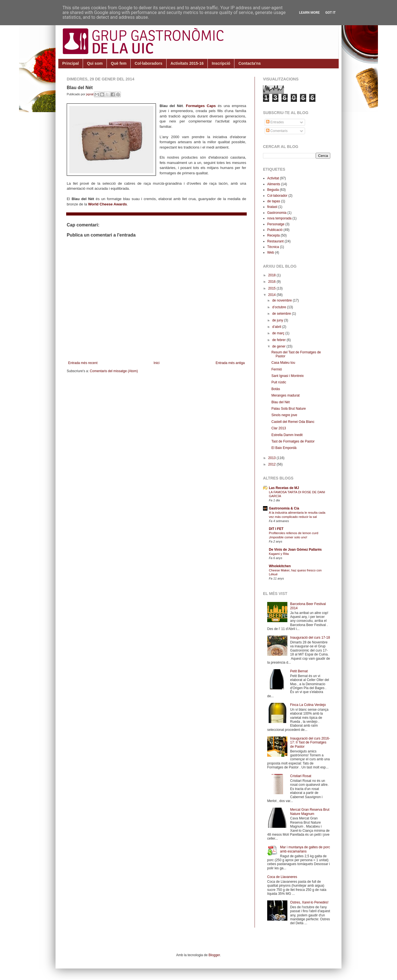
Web (271, 252)
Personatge (276, 224)
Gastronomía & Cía (284, 508)
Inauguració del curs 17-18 (310, 638)
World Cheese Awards (107, 204)
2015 (273, 288)
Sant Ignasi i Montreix (288, 376)
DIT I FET (276, 529)
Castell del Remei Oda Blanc (293, 422)
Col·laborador (277, 196)
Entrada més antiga (230, 363)
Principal (71, 63)
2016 (273, 282)
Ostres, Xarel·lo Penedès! (309, 902)
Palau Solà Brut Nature (289, 409)
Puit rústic (279, 382)
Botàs (276, 389)
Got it (330, 13)
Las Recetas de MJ (284, 488)
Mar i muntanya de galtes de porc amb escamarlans (305, 849)
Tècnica (273, 247)
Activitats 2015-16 (187, 63)
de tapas (274, 201)
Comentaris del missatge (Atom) (114, 371)
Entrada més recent (83, 363)
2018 (273, 275)
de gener (279, 346)
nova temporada (279, 218)
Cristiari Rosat (301, 776)
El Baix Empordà (284, 448)
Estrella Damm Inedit (287, 435)
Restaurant (275, 241)
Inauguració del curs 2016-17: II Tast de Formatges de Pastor (310, 742)
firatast (272, 207)
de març (279, 333)
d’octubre (280, 307)
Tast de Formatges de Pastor (293, 441)
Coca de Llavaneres (282, 877)
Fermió (277, 369)
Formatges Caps (201, 106)
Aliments (274, 184)
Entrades (275, 122)
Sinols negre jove (284, 415)
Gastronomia (277, 213)
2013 (273, 458)
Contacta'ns (250, 63)
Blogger (214, 955)
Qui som (95, 63)
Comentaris (277, 131)
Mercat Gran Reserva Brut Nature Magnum (310, 812)
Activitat (273, 178)
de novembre (282, 300)
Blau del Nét (281, 402)
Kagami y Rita (279, 554)
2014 (273, 295)
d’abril (277, 327)
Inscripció (221, 63)
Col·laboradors (148, 63)
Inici (157, 363)
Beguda (273, 190)
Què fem (119, 63)
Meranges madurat (286, 395)
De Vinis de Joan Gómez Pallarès (295, 550)
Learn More (310, 13)
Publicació (275, 230)
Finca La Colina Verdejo (308, 705)
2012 (273, 464)
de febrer (279, 340)
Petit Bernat (299, 671)
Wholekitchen (280, 566)
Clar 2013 (279, 428)
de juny (278, 320)
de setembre (282, 314)
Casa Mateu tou (283, 363)
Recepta (273, 235)
